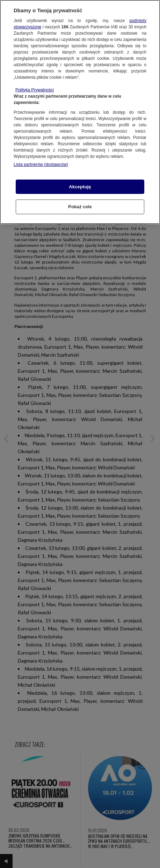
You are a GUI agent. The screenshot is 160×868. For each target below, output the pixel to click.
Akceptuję (80, 187)
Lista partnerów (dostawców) (41, 164)
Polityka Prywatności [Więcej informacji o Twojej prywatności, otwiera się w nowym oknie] (35, 90)
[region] (80, 112)
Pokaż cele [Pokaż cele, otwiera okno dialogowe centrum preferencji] (80, 207)
